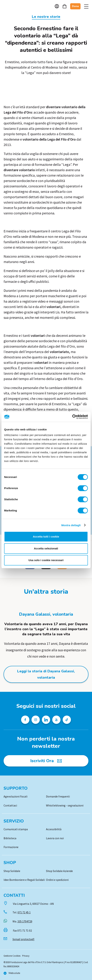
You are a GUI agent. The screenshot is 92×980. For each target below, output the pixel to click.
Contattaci (10, 805)
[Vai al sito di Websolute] (12, 973)
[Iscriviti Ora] (46, 761)
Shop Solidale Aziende (59, 871)
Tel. (22, 912)
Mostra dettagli (71, 525)
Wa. (22, 921)
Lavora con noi (55, 838)
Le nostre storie (46, 17)
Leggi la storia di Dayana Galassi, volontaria (46, 674)
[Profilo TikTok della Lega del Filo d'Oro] (67, 720)
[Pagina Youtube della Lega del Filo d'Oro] (56, 720)
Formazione (11, 847)
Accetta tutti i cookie (46, 537)
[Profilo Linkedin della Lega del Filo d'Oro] (46, 720)
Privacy (26, 956)
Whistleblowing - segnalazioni (65, 805)
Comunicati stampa (16, 829)
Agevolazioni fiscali (15, 796)
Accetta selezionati (46, 548)
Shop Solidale (12, 871)
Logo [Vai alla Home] (13, 6)
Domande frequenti (58, 796)
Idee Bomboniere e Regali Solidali (24, 880)
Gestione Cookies (12, 956)
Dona (75, 6)
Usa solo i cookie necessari (46, 560)
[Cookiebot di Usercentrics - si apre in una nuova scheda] (72, 417)
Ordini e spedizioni (57, 880)
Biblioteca (10, 838)
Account (57, 6)
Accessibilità (54, 829)
